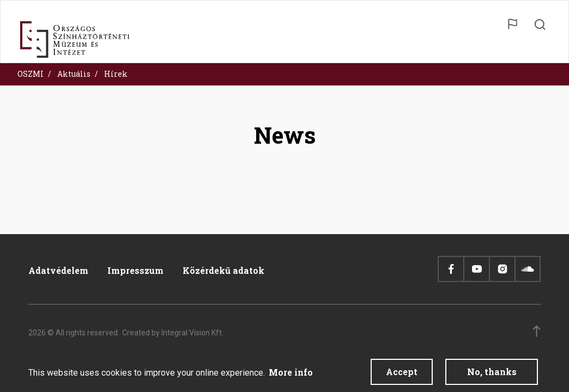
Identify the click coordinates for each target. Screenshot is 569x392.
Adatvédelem (58, 270)
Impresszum (135, 270)
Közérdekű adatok (223, 270)
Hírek (116, 74)
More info (291, 375)
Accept (402, 374)
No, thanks (492, 374)
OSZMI (31, 74)
